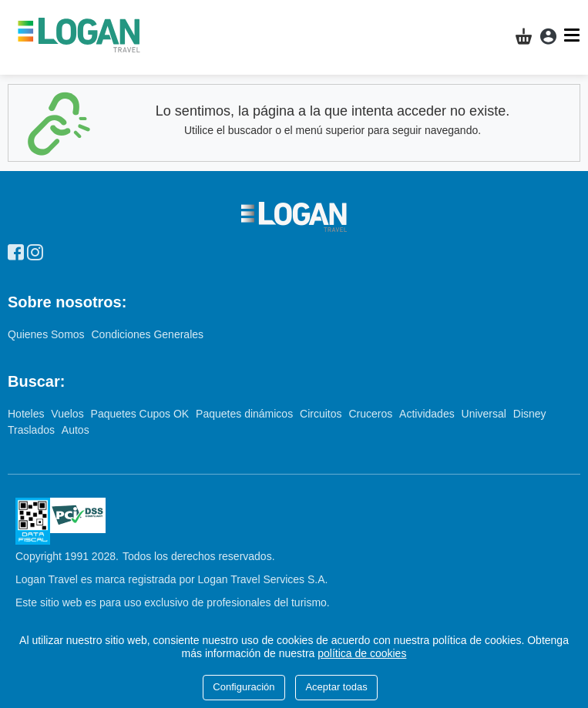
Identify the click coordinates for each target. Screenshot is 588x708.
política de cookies (362, 653)
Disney (530, 414)
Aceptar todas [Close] (336, 687)
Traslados (33, 430)
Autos (76, 430)
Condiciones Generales (148, 334)
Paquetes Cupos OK (142, 414)
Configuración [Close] (244, 687)
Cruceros (372, 414)
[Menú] (574, 35)
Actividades (428, 414)
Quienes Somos (48, 334)
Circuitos (322, 414)
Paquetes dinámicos (246, 414)
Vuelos (69, 414)
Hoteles (27, 414)
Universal (486, 414)
